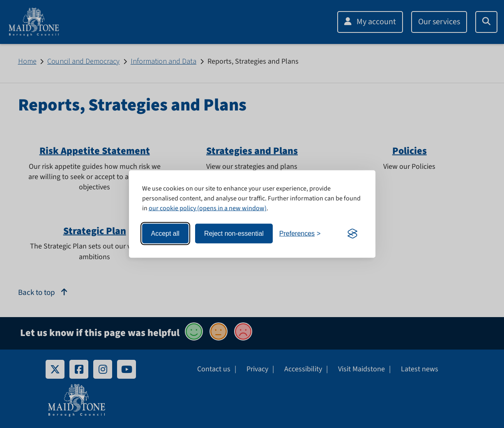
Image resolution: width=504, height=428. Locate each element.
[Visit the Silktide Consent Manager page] (352, 234)
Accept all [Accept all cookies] (165, 234)
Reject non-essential (234, 234)
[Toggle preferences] (300, 234)
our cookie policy (172, 208)
